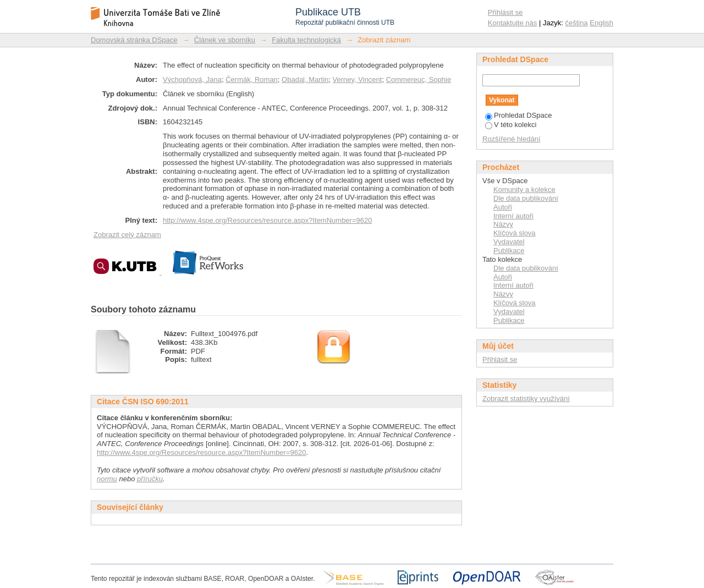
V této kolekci (511, 125)
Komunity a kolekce (524, 189)
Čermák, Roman (252, 79)
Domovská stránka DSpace (134, 40)
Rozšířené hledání (512, 139)
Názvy (503, 224)
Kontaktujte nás (513, 23)
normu (107, 479)
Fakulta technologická (306, 40)
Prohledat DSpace (519, 115)
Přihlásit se (505, 12)
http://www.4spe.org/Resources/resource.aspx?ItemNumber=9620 (267, 220)
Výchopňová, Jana (192, 79)
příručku (150, 479)
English (601, 23)
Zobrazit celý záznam (127, 235)
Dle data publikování (526, 198)
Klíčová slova (515, 233)
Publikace (509, 251)
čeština (577, 23)
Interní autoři (513, 216)
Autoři (503, 207)
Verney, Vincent (358, 79)
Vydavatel (509, 242)
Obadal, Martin (305, 79)
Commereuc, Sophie (419, 79)
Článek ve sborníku (225, 40)
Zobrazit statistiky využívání (526, 399)
